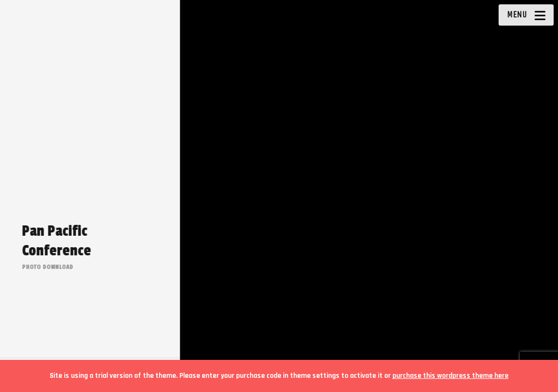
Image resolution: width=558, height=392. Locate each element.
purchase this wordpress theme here (450, 376)
